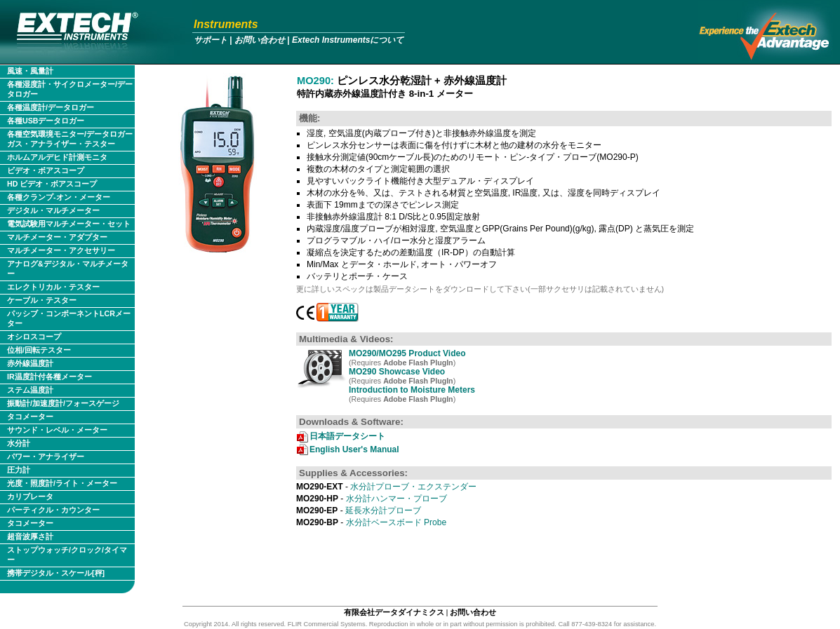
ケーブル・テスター (42, 300)
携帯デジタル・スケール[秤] (56, 573)
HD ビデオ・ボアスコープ (52, 184)
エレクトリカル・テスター (53, 287)
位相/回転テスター (39, 350)
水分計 (19, 443)
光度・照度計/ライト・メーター (62, 483)
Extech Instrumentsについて (348, 40)
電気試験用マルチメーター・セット (69, 224)
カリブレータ (30, 496)
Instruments (226, 24)
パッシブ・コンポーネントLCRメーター (69, 318)
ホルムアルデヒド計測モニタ (57, 157)
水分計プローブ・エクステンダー (386, 487)
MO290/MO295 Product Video (407, 353)
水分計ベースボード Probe (371, 522)
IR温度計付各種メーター (49, 377)
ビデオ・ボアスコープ (46, 170)
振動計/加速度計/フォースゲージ (63, 403)
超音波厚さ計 (30, 536)
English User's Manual (354, 449)
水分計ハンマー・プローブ (372, 499)
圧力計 (19, 470)
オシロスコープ (34, 337)
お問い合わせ (260, 40)
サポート (211, 40)
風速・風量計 (30, 71)
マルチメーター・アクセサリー (61, 250)
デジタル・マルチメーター (53, 210)
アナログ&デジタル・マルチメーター (68, 269)
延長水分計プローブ (359, 510)
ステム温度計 (30, 390)
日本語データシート (347, 436)
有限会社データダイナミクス (394, 612)
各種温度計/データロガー (51, 107)
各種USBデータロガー (46, 121)
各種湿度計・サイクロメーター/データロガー (70, 89)
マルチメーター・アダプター (57, 237)
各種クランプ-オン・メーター (59, 197)
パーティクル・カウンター (53, 510)
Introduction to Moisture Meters (412, 390)
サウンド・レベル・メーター (57, 430)
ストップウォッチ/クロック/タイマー (67, 555)
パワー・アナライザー (46, 456)
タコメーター (30, 417)
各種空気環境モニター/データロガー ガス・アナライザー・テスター (70, 139)
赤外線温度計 (30, 363)
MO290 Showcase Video (397, 372)
